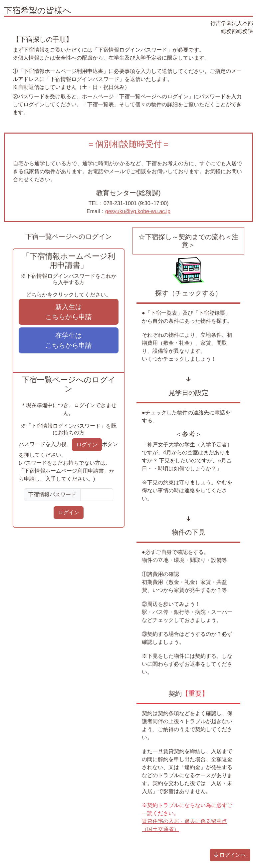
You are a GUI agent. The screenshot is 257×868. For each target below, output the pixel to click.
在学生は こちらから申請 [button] (69, 340)
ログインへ (230, 855)
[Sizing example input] (97, 495)
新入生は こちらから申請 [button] (69, 312)
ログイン (69, 512)
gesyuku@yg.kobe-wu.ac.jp (138, 211)
